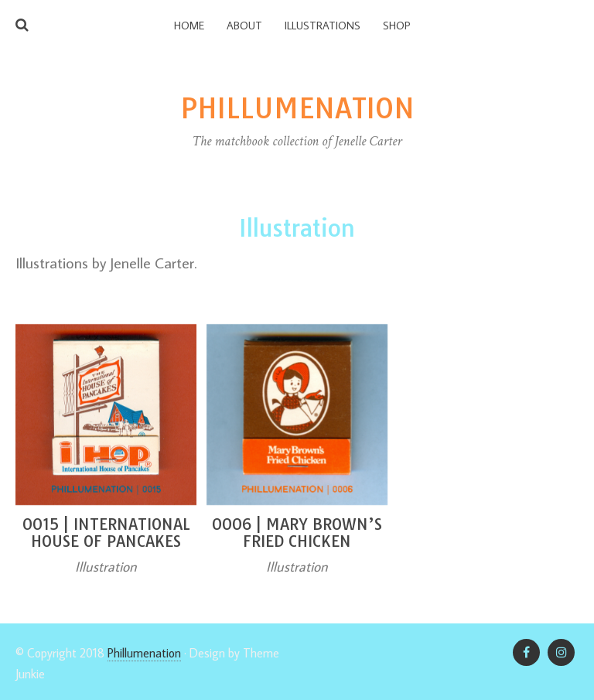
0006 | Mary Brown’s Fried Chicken (297, 533)
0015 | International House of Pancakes (106, 533)
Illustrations (323, 26)
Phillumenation (144, 653)
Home (189, 26)
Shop (397, 26)
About (244, 26)
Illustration (106, 567)
